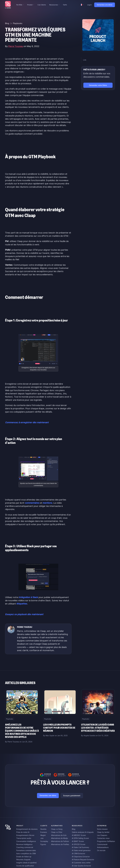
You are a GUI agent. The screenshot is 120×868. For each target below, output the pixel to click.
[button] (20, 5)
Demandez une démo (105, 5)
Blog (7, 23)
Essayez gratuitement (72, 796)
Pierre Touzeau (16, 46)
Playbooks (18, 23)
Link (85, 60)
